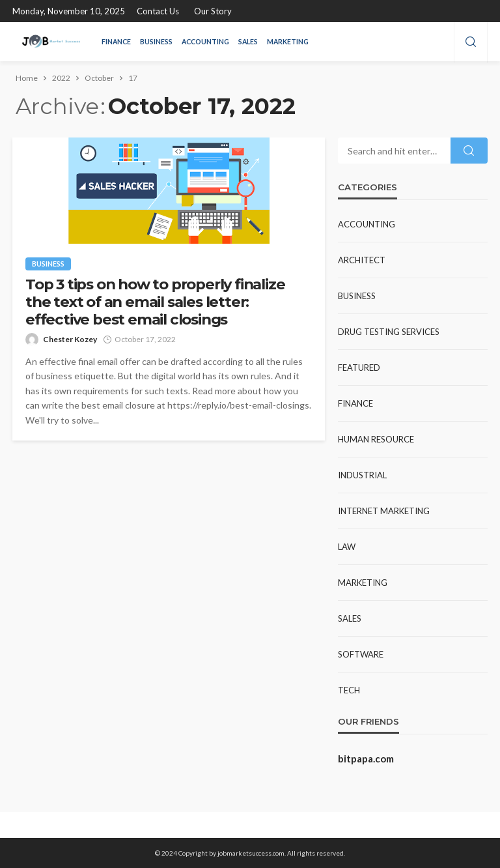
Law (347, 547)
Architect (362, 260)
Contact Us (158, 11)
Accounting (205, 42)
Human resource (376, 439)
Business (156, 42)
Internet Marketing (384, 511)
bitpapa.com (366, 759)
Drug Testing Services (389, 332)
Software (361, 654)
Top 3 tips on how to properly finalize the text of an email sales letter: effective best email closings (155, 302)
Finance (116, 42)
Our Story (213, 11)
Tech (349, 690)
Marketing (288, 42)
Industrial (362, 475)
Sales (248, 42)
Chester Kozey (70, 339)
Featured (359, 368)
